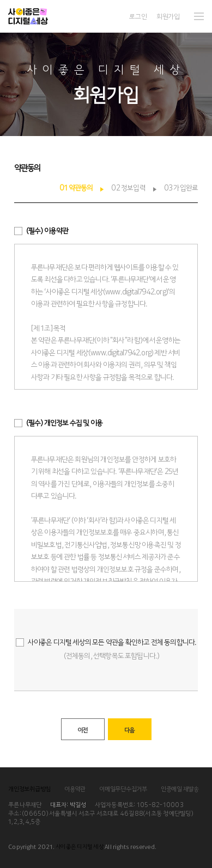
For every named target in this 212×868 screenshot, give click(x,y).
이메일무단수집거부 (123, 789)
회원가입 (168, 16)
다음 (129, 730)
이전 (82, 730)
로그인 (138, 16)
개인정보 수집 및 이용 (64, 422)
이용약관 (47, 230)
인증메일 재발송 (180, 789)
